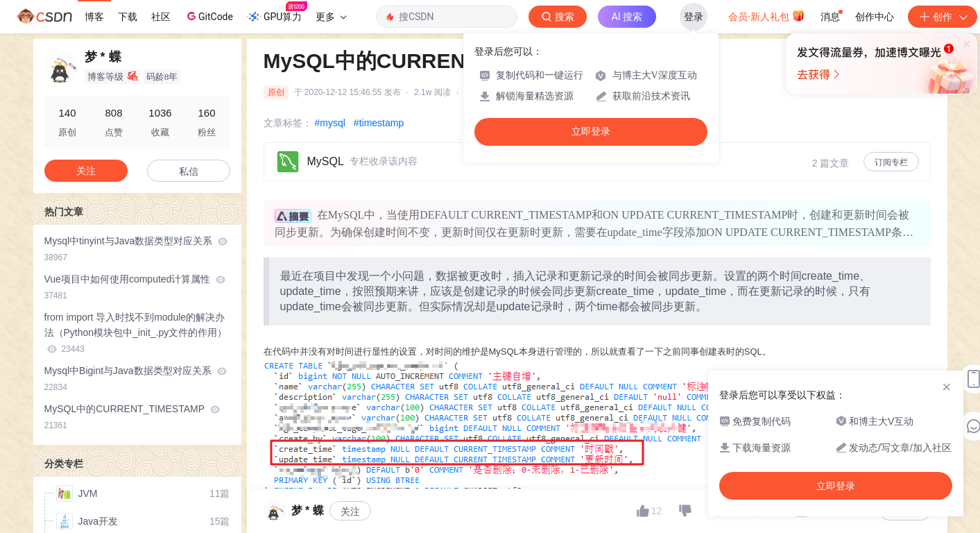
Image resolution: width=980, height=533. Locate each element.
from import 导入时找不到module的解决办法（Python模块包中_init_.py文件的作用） (136, 333)
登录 (694, 17)
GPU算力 (277, 12)
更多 (331, 17)
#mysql (330, 123)
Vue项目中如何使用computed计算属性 (135, 287)
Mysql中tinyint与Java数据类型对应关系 (136, 249)
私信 (189, 171)
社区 (161, 17)
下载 (128, 17)
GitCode (209, 16)
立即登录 (591, 132)
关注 (350, 511)
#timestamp (379, 123)
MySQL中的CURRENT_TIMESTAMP (132, 417)
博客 (94, 17)
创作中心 (875, 17)
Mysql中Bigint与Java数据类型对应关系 (136, 379)
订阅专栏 (891, 162)
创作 (943, 17)
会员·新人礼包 (767, 15)
